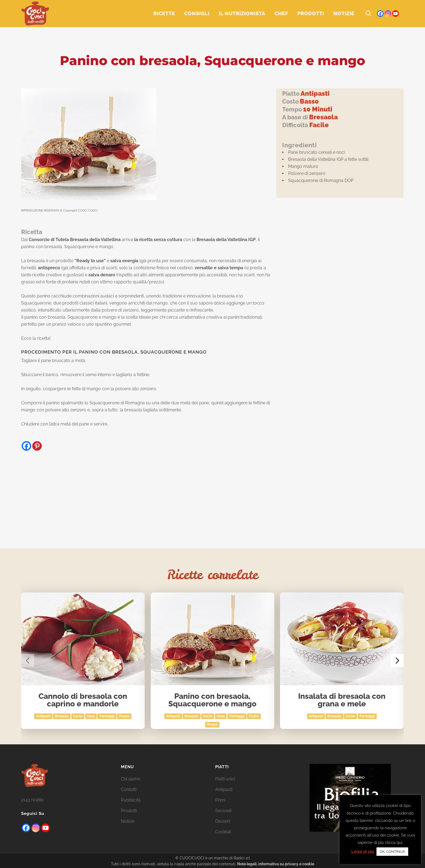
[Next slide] (397, 661)
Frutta (254, 716)
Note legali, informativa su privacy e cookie (276, 864)
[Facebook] (26, 446)
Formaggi (107, 716)
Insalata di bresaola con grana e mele (342, 700)
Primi (220, 800)
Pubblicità (131, 800)
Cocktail (223, 832)
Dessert (223, 821)
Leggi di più (363, 851)
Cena (91, 716)
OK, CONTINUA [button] (392, 852)
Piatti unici (225, 779)
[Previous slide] (28, 661)
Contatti (129, 789)
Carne (78, 716)
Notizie (128, 821)
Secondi (223, 811)
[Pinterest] (37, 446)
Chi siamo (131, 779)
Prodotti (129, 811)
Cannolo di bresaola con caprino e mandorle (83, 700)
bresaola (62, 716)
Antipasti (43, 716)
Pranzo (125, 716)
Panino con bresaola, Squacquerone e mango (213, 700)
